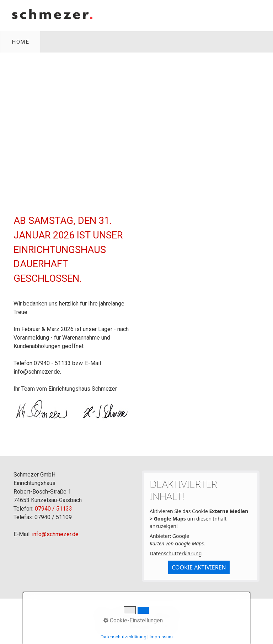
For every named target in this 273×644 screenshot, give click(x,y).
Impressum (128, 614)
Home (20, 42)
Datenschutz (163, 614)
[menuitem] (20, 42)
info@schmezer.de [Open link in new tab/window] (37, 372)
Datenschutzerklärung (176, 553)
